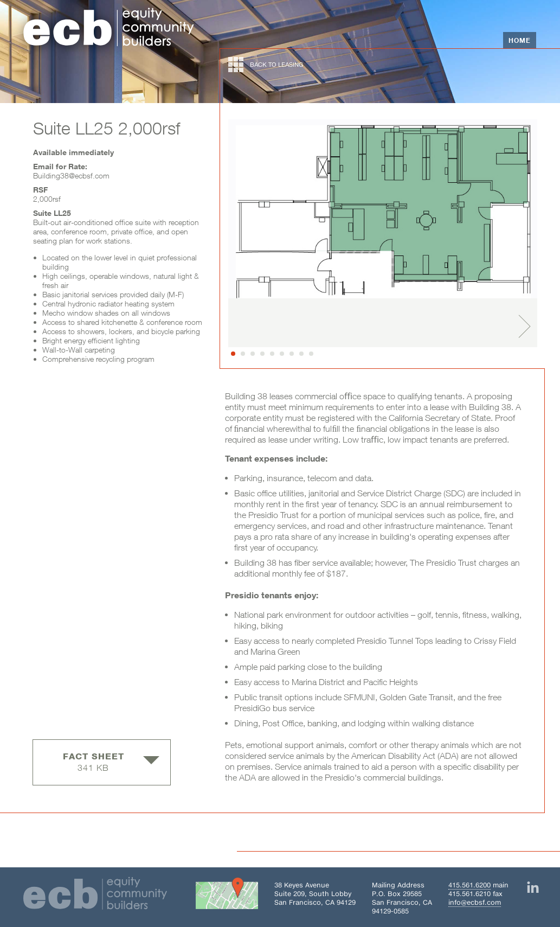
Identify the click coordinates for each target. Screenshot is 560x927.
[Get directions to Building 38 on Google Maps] (227, 896)
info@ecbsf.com (475, 902)
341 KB (111, 762)
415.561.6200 (469, 885)
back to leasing (266, 65)
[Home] (109, 28)
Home (520, 40)
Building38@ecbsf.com (71, 175)
